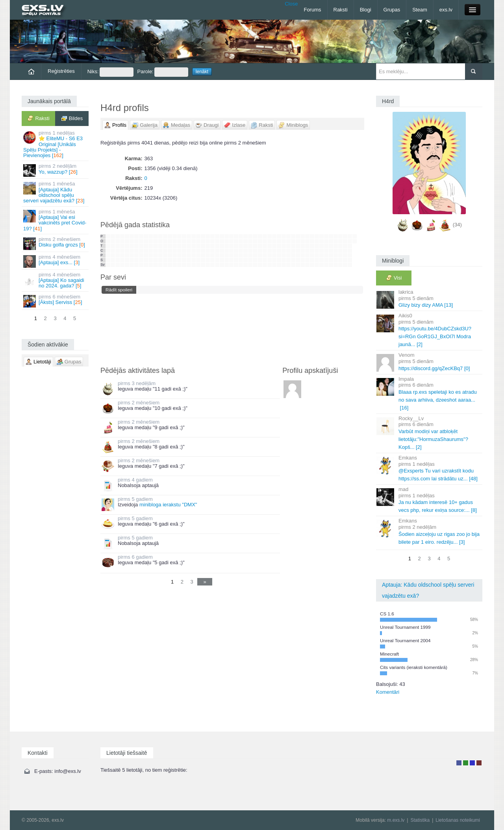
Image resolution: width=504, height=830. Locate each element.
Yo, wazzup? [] (56, 170)
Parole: (163, 72)
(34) (457, 225)
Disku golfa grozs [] (56, 243)
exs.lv (446, 10)
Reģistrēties (61, 71)
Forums (312, 10)
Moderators (472, 763)
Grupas (392, 10)
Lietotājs (459, 763)
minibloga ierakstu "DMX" (168, 505)
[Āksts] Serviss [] (56, 301)
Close (291, 4)
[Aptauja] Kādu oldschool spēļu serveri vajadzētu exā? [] (56, 192)
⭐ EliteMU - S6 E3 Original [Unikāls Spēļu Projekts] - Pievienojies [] (56, 144)
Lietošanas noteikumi (458, 820)
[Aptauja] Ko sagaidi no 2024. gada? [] (56, 280)
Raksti (341, 10)
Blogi (366, 10)
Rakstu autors (466, 763)
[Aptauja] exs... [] (56, 261)
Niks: (110, 72)
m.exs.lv (396, 820)
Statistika (420, 820)
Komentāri (388, 692)
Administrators (479, 763)
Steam (420, 10)
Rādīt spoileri (119, 290)
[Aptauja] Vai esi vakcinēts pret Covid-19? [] (56, 220)
